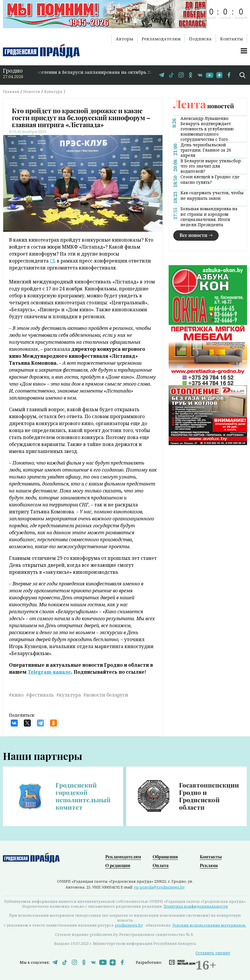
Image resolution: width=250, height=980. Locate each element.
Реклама (209, 865)
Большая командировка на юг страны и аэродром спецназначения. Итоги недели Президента (209, 217)
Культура (53, 91)
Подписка (200, 39)
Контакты (231, 39)
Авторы (124, 39)
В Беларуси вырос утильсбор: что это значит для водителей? (211, 166)
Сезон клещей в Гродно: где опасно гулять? (210, 179)
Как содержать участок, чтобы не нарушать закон (212, 195)
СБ (53, 261)
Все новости (194, 235)
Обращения (165, 857)
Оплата (161, 865)
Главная (11, 91)
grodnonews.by (129, 925)
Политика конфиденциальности (196, 906)
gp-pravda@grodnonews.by (159, 887)
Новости (32, 91)
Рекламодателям (161, 39)
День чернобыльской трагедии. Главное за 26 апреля (206, 150)
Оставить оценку (213, 953)
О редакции (118, 865)
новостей (203, 106)
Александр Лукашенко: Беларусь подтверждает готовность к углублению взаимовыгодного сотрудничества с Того (207, 129)
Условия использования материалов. (209, 925)
